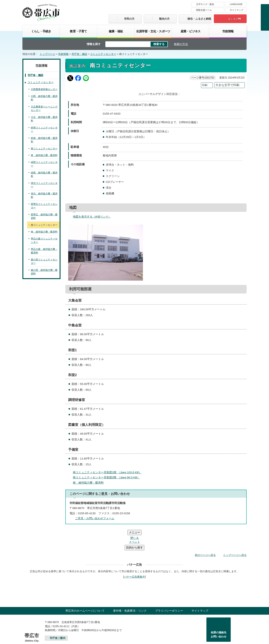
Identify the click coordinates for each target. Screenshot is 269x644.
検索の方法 (181, 44)
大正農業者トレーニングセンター (44, 109)
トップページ (47, 54)
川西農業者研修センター (44, 89)
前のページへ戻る (205, 533)
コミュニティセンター (103, 54)
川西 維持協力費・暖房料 (44, 98)
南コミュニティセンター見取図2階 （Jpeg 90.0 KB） (108, 477)
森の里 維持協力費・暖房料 (44, 272)
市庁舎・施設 (79, 54)
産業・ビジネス (191, 31)
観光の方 (164, 19)
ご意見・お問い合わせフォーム (95, 518)
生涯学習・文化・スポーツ (153, 31)
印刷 (205, 85)
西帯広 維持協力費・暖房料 (44, 216)
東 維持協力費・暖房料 (44, 155)
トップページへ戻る (235, 533)
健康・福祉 (116, 31)
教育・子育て (78, 31)
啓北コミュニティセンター (44, 185)
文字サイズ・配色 (205, 4)
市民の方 (129, 19)
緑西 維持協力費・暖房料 (44, 175)
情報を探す (94, 44)
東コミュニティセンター (44, 149)
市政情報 (228, 31)
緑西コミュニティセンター (44, 164)
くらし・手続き (41, 31)
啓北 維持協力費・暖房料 (44, 195)
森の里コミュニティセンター (44, 261)
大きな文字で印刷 (227, 85)
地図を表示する (93, 217)
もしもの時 (234, 19)
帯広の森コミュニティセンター (44, 240)
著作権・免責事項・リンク (130, 588)
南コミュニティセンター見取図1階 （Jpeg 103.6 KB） (109, 472)
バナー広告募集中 (134, 554)
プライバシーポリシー (169, 588)
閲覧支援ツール (204, 10)
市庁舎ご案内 (58, 616)
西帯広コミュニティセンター (44, 206)
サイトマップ (236, 10)
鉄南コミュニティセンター (44, 129)
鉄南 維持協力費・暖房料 (44, 140)
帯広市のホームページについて (85, 588)
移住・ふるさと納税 (199, 19)
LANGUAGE (236, 4)
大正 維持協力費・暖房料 (44, 119)
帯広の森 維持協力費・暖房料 (44, 251)
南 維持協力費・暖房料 (88, 483)
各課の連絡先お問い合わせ (219, 612)
